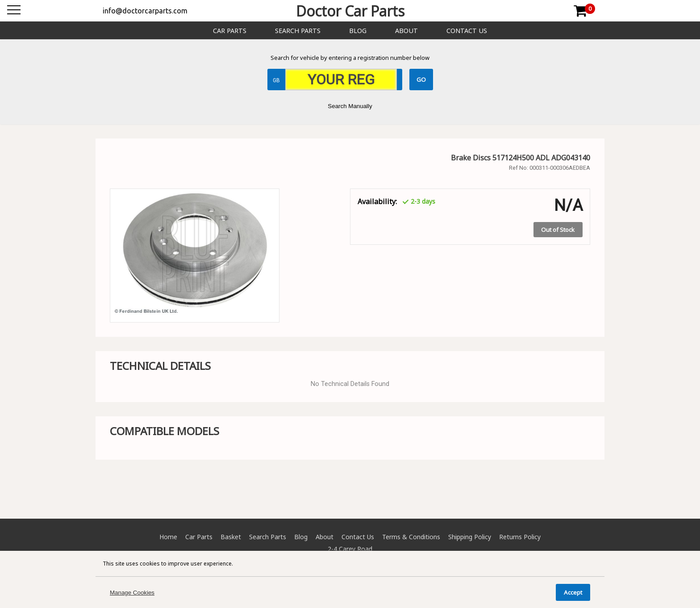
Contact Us (467, 31)
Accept (573, 592)
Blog (358, 31)
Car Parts (230, 31)
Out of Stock (558, 230)
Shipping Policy (470, 537)
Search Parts (298, 31)
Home (168, 537)
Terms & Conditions (411, 537)
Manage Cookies (132, 593)
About (406, 31)
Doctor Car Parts (350, 11)
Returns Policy (520, 537)
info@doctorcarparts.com (145, 11)
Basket (231, 537)
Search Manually (350, 106)
